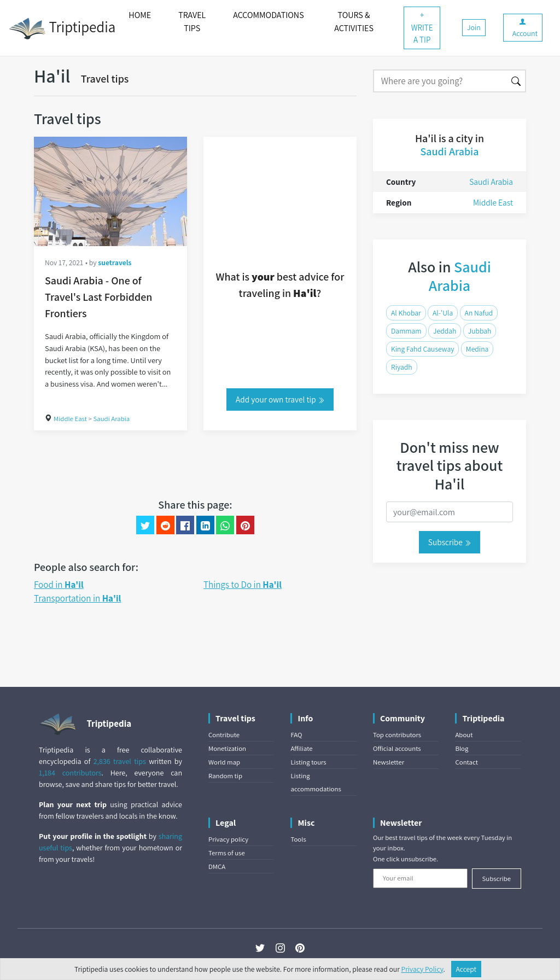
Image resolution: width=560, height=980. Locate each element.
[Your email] (420, 878)
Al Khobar (406, 313)
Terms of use (227, 853)
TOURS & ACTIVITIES (354, 22)
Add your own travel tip (280, 399)
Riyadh (402, 367)
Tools (298, 839)
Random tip (225, 776)
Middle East (70, 419)
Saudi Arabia (111, 419)
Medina (477, 349)
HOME (140, 15)
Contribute (224, 735)
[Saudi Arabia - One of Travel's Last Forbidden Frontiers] (110, 191)
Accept (466, 969)
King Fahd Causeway (422, 349)
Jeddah (445, 331)
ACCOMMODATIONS (268, 15)
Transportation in (77, 598)
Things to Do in (243, 585)
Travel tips (105, 79)
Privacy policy (228, 839)
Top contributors (397, 735)
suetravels (115, 262)
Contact (466, 762)
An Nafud (479, 313)
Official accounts (397, 748)
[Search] (440, 81)
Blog (462, 748)
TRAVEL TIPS (192, 22)
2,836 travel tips (120, 761)
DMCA (217, 867)
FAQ (296, 735)
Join (474, 27)
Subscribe (450, 542)
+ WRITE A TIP (422, 27)
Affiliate (301, 748)
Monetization (227, 748)
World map (224, 762)
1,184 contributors (70, 773)
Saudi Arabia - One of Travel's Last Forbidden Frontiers (98, 297)
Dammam (406, 331)
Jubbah (480, 331)
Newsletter (389, 762)
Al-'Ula (443, 313)
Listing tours (308, 762)
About (464, 735)
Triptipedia (62, 28)
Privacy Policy (422, 969)
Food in (59, 585)
